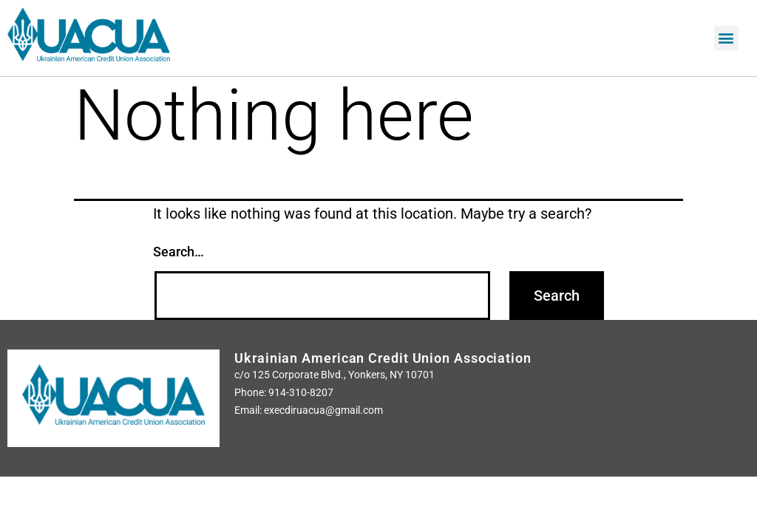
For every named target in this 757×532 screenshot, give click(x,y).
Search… (179, 252)
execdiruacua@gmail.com (323, 410)
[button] (726, 38)
